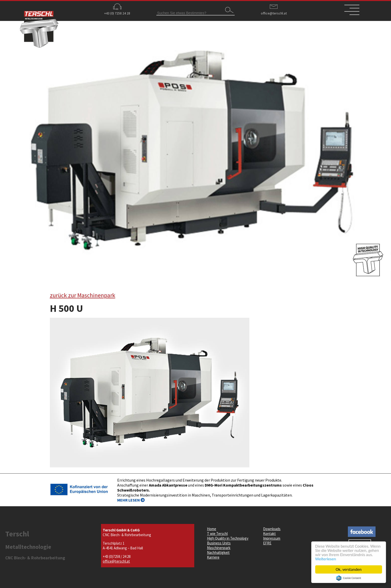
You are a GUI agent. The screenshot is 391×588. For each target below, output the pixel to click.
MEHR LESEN (131, 500)
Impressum (272, 538)
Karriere (213, 557)
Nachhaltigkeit (218, 552)
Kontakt (269, 534)
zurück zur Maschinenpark (83, 295)
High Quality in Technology (228, 538)
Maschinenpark (219, 548)
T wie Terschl (217, 534)
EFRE (267, 543)
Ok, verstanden (349, 569)
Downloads (272, 529)
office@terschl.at (274, 13)
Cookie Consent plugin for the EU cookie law (349, 578)
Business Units (219, 543)
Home (212, 529)
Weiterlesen (326, 559)
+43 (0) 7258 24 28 (117, 13)
